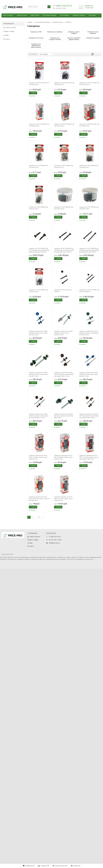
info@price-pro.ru (54, 842)
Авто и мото (8, 15)
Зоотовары (64, 15)
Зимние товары (79, 15)
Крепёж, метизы (58, 22)
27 (39, 517)
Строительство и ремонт (42, 22)
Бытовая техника (50, 15)
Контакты (7, 39)
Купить (33, 93)
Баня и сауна (22, 15)
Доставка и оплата (10, 27)
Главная (30, 22)
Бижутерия (35, 15)
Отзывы (6, 35)
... (100, 15)
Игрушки (92, 15)
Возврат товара (9, 31)
